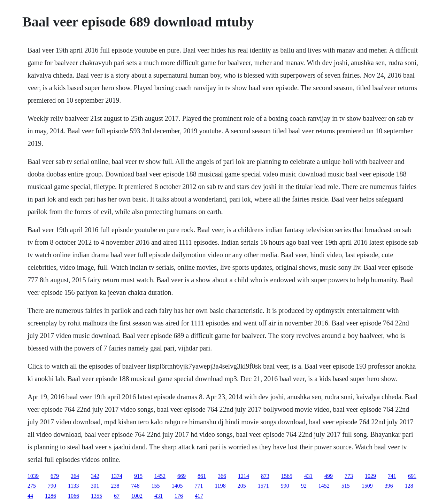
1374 (117, 476)
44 (30, 496)
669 (182, 476)
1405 (177, 486)
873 (265, 476)
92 (304, 486)
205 (242, 486)
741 (392, 476)
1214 (244, 476)
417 (199, 496)
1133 (73, 486)
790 (52, 486)
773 (349, 476)
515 (346, 486)
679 (55, 476)
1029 (370, 476)
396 (389, 486)
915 (138, 476)
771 (199, 486)
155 (155, 486)
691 (412, 476)
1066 (74, 496)
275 (32, 486)
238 (115, 486)
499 (329, 476)
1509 (367, 486)
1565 (287, 476)
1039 (33, 476)
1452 (160, 476)
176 (179, 496)
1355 (97, 496)
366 (222, 476)
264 (75, 476)
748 (135, 486)
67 (117, 496)
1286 (51, 496)
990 (285, 486)
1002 (137, 496)
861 (202, 476)
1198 (220, 486)
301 (95, 486)
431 (308, 476)
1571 (263, 486)
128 (409, 486)
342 (95, 476)
